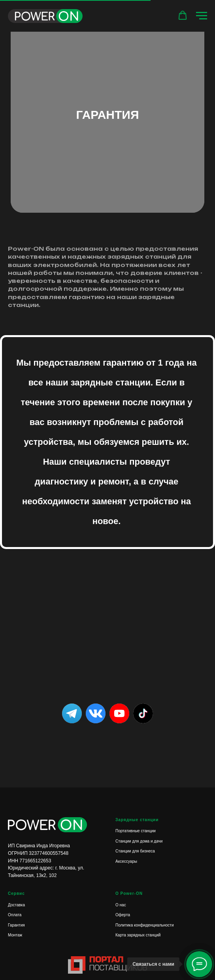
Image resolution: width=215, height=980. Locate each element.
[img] (143, 713)
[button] (183, 15)
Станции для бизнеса (135, 851)
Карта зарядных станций (138, 935)
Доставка (16, 905)
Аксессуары (126, 861)
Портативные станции (136, 831)
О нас (121, 905)
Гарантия (16, 925)
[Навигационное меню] (202, 16)
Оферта (123, 915)
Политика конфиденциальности (145, 925)
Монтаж (15, 935)
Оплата (15, 915)
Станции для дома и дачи (139, 841)
